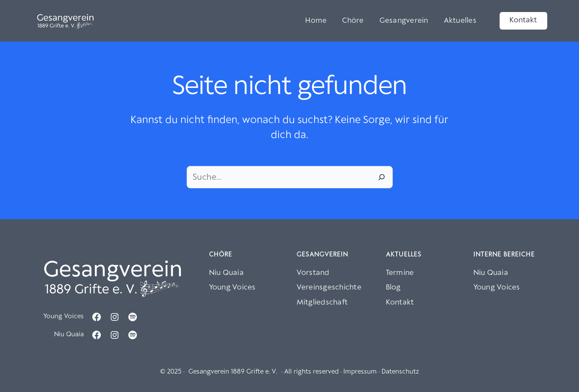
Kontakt (523, 20)
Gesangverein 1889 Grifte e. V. (233, 372)
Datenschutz (400, 372)
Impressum (360, 372)
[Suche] (382, 177)
